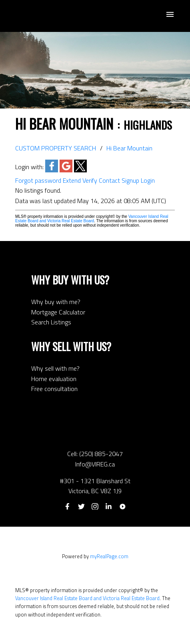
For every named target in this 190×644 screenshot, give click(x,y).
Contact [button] (109, 180)
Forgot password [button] (38, 180)
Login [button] (148, 180)
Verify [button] (90, 180)
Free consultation (54, 389)
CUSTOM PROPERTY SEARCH (56, 148)
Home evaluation (54, 379)
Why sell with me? (55, 368)
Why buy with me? (56, 302)
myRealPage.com (109, 556)
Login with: (29, 167)
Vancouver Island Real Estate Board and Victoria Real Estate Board (92, 219)
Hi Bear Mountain (129, 148)
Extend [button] (72, 180)
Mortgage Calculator (58, 312)
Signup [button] (130, 180)
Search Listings (51, 322)
